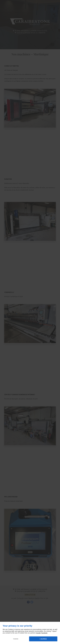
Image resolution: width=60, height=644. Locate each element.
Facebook (44, 633)
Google (38, 633)
